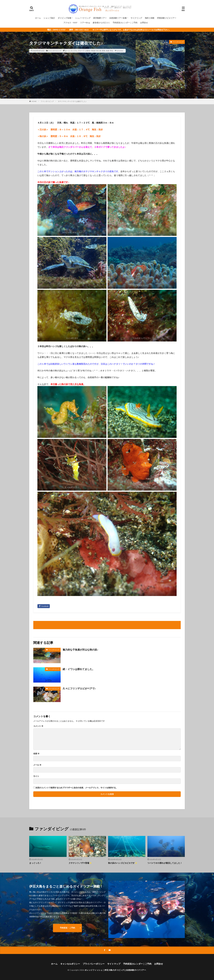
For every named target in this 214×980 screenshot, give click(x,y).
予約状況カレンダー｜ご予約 (125, 23)
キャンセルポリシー (70, 964)
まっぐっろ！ (35, 863)
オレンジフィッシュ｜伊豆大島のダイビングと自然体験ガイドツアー (115, 970)
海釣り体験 (150, 18)
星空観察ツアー (100, 18)
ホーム (38, 18)
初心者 (99, 51)
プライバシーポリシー (94, 964)
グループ (81, 51)
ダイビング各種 (64, 18)
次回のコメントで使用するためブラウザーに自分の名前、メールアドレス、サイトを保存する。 (77, 788)
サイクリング (136, 18)
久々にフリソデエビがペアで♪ (79, 688)
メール (37, 765)
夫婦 (107, 51)
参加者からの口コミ (101, 23)
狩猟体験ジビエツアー (167, 18)
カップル (74, 51)
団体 (103, 51)
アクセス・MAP (70, 23)
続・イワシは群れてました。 (79, 669)
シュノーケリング (83, 18)
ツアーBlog (85, 23)
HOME (34, 101)
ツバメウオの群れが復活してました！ (165, 863)
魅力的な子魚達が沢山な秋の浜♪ (80, 650)
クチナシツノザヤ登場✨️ (80, 863)
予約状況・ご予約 (67, 928)
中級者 (93, 51)
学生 (111, 51)
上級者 (87, 51)
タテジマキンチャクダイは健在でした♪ (72, 101)
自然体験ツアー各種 (118, 18)
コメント (38, 726)
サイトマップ (114, 964)
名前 (36, 754)
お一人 (67, 51)
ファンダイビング (55, 51)
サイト (36, 776)
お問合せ (144, 23)
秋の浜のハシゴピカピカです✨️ (123, 863)
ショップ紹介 (49, 18)
